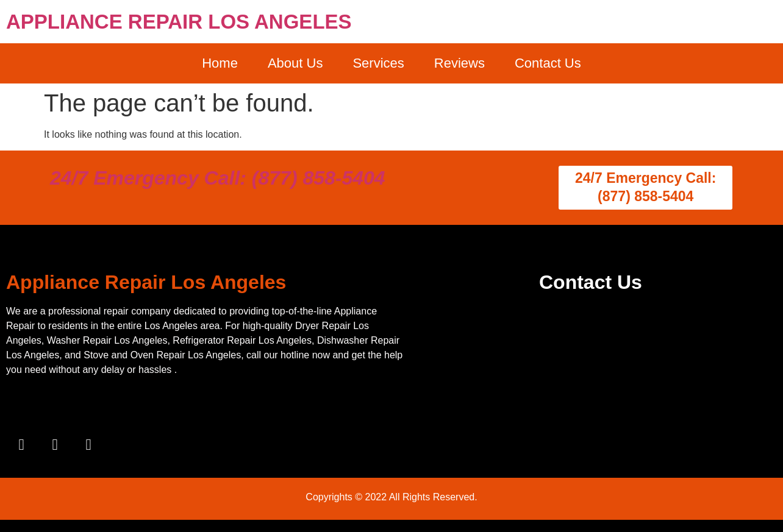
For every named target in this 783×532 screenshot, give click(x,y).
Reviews (459, 63)
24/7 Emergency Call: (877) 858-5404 (218, 178)
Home (220, 63)
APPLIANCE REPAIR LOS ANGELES (179, 22)
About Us (295, 63)
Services (378, 63)
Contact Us (548, 63)
